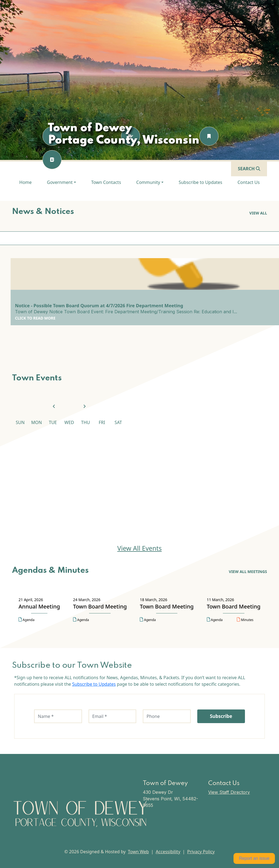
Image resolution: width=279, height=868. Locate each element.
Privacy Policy (201, 852)
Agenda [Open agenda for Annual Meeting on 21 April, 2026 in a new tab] (26, 620)
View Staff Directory (229, 792)
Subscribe (221, 716)
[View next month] (84, 407)
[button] (61, 182)
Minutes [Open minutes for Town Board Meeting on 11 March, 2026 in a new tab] (245, 620)
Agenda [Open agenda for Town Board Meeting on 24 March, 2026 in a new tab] (81, 620)
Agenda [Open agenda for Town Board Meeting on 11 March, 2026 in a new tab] (215, 620)
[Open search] (249, 169)
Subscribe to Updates (94, 684)
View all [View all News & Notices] (258, 213)
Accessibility (168, 852)
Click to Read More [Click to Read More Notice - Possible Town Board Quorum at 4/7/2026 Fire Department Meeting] (35, 318)
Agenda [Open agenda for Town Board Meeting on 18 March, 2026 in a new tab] (148, 620)
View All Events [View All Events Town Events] (139, 548)
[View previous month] (54, 407)
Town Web (138, 852)
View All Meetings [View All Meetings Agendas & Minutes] (248, 572)
